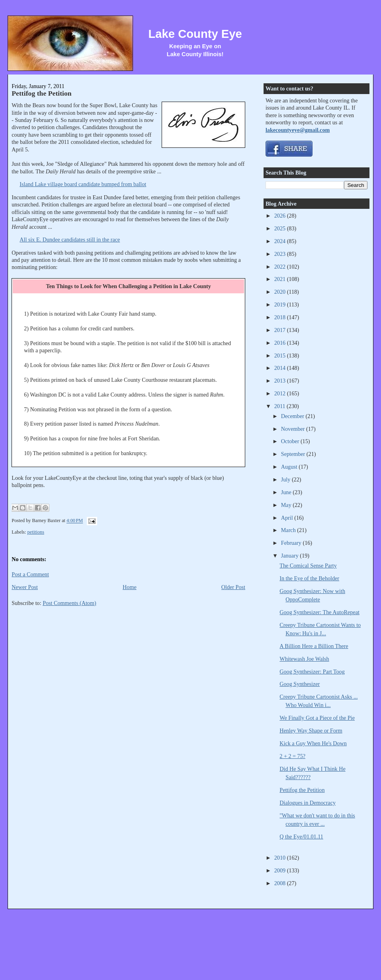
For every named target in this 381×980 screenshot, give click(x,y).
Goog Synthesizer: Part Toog (312, 672)
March (289, 530)
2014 (281, 368)
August (290, 467)
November (294, 429)
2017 (281, 330)
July (286, 479)
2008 (281, 883)
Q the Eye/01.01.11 (301, 837)
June (287, 492)
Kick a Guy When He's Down (313, 743)
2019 (281, 304)
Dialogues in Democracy (308, 803)
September (294, 454)
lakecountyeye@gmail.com (298, 130)
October (291, 441)
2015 (281, 355)
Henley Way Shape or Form (311, 731)
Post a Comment (30, 574)
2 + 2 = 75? (292, 756)
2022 (281, 267)
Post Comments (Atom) (69, 603)
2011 (280, 406)
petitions (36, 532)
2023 (281, 254)
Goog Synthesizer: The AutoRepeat (319, 612)
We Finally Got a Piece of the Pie (317, 718)
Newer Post (25, 587)
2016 (281, 343)
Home (130, 587)
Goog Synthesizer (300, 684)
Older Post (233, 587)
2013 (281, 381)
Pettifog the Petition (41, 93)
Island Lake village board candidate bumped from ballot (83, 184)
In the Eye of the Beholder (309, 578)
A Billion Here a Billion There (314, 646)
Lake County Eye (195, 34)
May (287, 505)
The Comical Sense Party (308, 566)
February (292, 543)
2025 (281, 228)
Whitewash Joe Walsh (304, 659)
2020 (281, 292)
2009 (281, 870)
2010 (281, 858)
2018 (281, 317)
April (288, 518)
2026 (281, 216)
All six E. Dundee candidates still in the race (70, 240)
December (293, 416)
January (291, 556)
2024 (281, 241)
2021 (281, 279)
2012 (281, 393)
